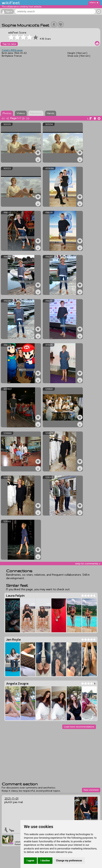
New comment (91, 790)
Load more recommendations (79, 727)
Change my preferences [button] (69, 861)
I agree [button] (30, 861)
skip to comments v (88, 563)
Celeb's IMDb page (12, 50)
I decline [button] (45, 861)
